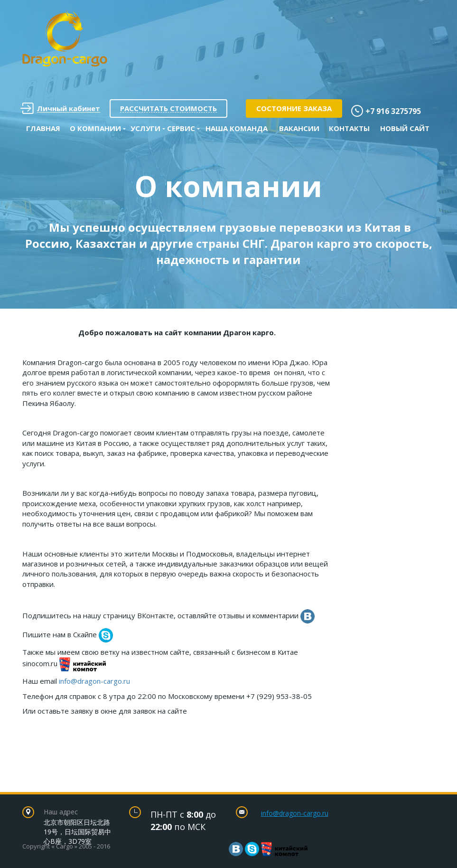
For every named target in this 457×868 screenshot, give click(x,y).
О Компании (95, 128)
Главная (43, 128)
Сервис (181, 128)
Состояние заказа (294, 108)
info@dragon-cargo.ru (94, 681)
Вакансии (299, 128)
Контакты (349, 128)
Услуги (145, 128)
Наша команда (237, 128)
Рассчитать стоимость (168, 108)
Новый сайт (405, 128)
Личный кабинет (60, 108)
